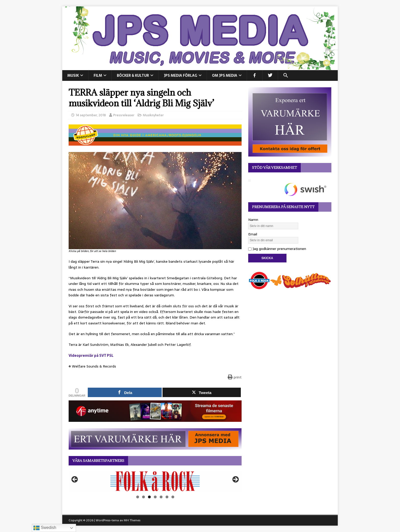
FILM (98, 75)
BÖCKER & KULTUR (133, 75)
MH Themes (132, 520)
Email (253, 234)
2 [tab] (143, 497)
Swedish (45, 528)
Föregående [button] (75, 480)
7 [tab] (173, 497)
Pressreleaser (124, 115)
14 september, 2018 (91, 115)
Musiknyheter (153, 115)
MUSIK (73, 75)
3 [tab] (149, 497)
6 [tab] (167, 497)
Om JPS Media (225, 75)
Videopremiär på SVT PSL (91, 356)
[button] (286, 75)
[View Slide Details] (155, 481)
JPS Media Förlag (180, 75)
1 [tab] (138, 497)
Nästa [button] (235, 480)
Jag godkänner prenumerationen (277, 249)
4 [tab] (155, 497)
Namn (253, 220)
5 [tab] (161, 497)
